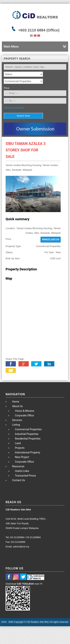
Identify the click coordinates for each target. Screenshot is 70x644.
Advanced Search (14, 108)
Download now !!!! (24, 584)
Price (7, 88)
